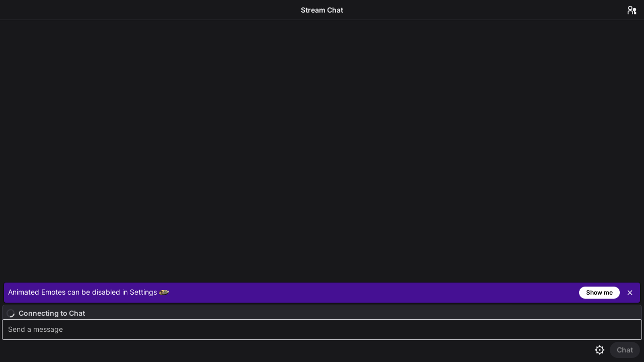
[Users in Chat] (632, 10)
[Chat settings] (600, 350)
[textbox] (323, 330)
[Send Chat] (625, 350)
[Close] (630, 293)
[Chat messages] (322, 149)
